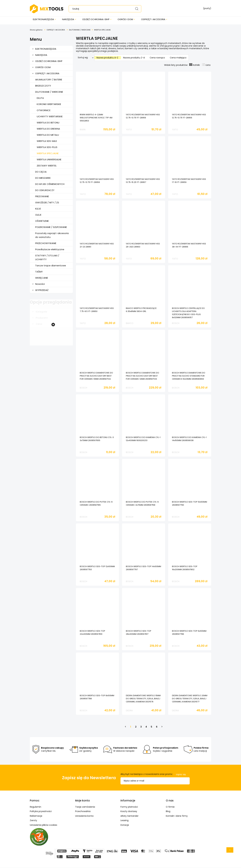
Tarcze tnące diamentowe (51, 266)
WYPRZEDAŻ (42, 290)
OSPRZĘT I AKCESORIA (47, 74)
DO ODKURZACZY (45, 190)
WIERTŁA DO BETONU (48, 123)
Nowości (40, 284)
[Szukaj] (137, 9)
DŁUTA (40, 98)
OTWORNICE (44, 111)
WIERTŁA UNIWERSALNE (49, 160)
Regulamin (36, 807)
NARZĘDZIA (41, 55)
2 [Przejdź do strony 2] (136, 727)
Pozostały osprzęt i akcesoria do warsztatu (52, 235)
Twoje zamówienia (85, 807)
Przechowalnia (83, 812)
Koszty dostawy (129, 812)
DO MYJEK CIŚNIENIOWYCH (50, 184)
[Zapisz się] (181, 775)
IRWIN (83, 130)
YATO (129, 130)
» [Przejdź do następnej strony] (162, 727)
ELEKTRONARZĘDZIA (46, 49)
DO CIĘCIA (41, 172)
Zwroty (33, 821)
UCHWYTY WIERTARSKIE (50, 117)
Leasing (124, 821)
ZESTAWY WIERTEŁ (47, 166)
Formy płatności (129, 807)
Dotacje (125, 825)
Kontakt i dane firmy (177, 816)
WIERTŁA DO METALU (48, 135)
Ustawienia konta (84, 816)
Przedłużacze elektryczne (50, 250)
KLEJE (38, 209)
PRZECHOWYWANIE (46, 244)
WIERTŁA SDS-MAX (47, 141)
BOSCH (176, 324)
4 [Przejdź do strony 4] (146, 727)
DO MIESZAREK (43, 178)
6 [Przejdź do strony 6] (157, 727)
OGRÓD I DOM (43, 68)
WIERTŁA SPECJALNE (48, 154)
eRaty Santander (129, 816)
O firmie (170, 807)
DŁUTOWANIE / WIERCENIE (49, 92)
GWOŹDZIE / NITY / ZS (47, 203)
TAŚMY (39, 272)
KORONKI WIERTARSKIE (49, 104)
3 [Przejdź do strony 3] (141, 727)
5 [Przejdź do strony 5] (151, 727)
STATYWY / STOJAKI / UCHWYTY (47, 258)
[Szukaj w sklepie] (106, 9)
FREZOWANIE (42, 197)
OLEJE (38, 215)
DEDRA (129, 711)
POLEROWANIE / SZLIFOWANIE (51, 227)
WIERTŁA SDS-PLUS (47, 147)
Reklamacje (36, 816)
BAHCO (130, 324)
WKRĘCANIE (42, 278)
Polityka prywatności (41, 812)
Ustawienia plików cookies (43, 825)
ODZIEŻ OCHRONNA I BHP (49, 61)
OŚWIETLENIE (42, 221)
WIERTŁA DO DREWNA (48, 129)
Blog (168, 812)
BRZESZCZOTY (43, 86)
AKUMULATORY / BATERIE (49, 80)
